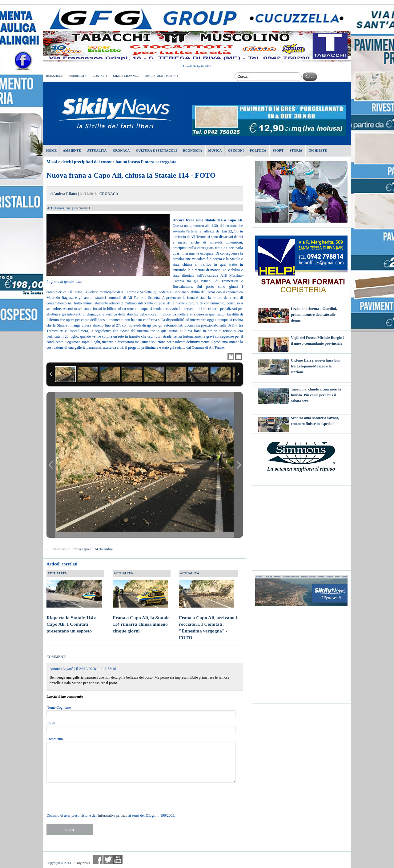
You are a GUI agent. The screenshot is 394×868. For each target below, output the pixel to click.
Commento (55, 739)
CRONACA (109, 194)
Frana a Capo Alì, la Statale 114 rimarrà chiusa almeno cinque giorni (141, 618)
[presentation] (93, 798)
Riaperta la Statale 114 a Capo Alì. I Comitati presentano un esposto (74, 618)
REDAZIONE (55, 76)
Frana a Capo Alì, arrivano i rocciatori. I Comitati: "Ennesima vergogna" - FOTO (208, 622)
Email (51, 723)
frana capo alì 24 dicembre (93, 549)
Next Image (239, 465)
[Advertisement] (301, 524)
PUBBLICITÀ (78, 76)
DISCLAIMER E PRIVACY (162, 76)
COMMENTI (56, 657)
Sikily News (82, 863)
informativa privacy (113, 815)
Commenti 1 (82, 208)
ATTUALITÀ (57, 573)
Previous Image (51, 465)
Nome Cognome (59, 707)
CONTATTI (100, 76)
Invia (70, 829)
